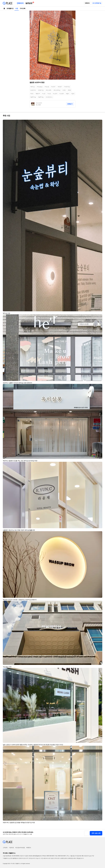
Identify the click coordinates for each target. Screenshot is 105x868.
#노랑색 (62, 94)
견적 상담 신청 (96, 833)
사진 (17, 8)
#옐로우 (38, 94)
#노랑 (49, 94)
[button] (100, 122)
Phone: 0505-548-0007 (48, 856)
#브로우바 (33, 90)
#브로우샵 (67, 87)
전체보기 (70, 104)
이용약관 (11, 848)
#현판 (69, 90)
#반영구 (60, 87)
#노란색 (55, 94)
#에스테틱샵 (57, 90)
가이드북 (22, 8)
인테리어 (20, 3)
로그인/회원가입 (97, 3)
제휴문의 (87, 3)
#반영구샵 (41, 90)
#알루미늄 (33, 97)
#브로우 (53, 87)
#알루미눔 (41, 97)
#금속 (73, 94)
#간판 (64, 90)
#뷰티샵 (33, 87)
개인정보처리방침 (20, 848)
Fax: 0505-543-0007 (61, 856)
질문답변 (29, 3)
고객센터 (5, 848)
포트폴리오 (10, 8)
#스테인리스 (49, 97)
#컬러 (68, 94)
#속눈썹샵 (40, 87)
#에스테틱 (49, 90)
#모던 (32, 94)
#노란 (44, 94)
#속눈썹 (47, 87)
